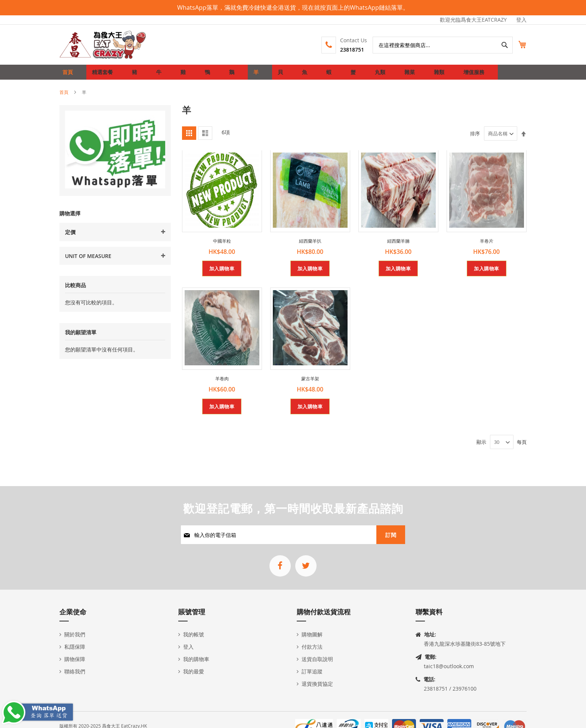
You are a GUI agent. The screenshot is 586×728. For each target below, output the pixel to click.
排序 (475, 139)
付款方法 (312, 647)
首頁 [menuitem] (70, 75)
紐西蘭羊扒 (310, 247)
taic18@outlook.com (449, 666)
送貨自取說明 (317, 659)
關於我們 (75, 634)
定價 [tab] (70, 238)
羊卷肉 (222, 384)
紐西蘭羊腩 (398, 247)
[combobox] (434, 45)
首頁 (64, 98)
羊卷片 (487, 247)
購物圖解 (312, 634)
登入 (521, 20)
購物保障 (75, 659)
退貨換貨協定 (317, 684)
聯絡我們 (75, 671)
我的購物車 (196, 659)
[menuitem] (101, 75)
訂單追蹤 (312, 671)
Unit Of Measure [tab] (88, 262)
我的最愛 (194, 671)
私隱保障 (75, 647)
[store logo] (103, 45)
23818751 (344, 50)
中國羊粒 (222, 247)
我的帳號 (194, 634)
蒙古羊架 (310, 384)
